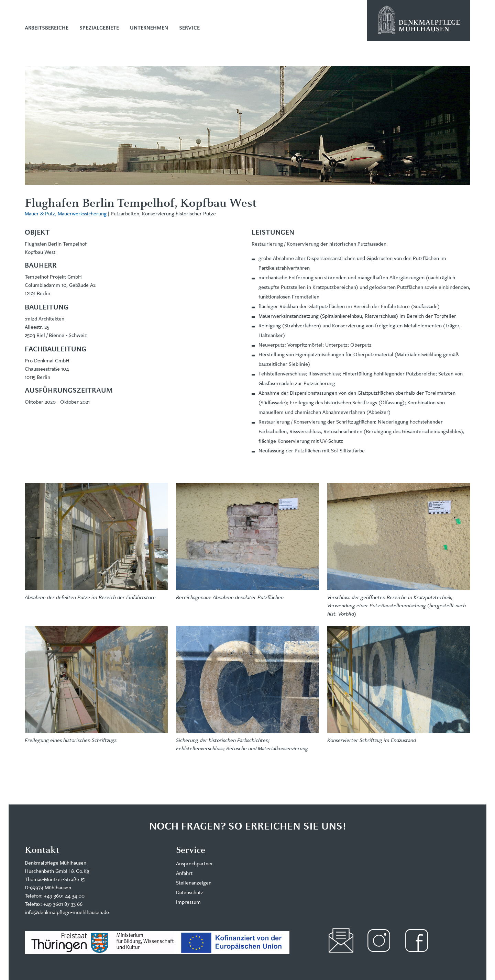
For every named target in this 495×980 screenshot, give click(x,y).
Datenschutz (190, 892)
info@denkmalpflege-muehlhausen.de (67, 912)
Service (189, 28)
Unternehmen (149, 28)
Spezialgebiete (99, 28)
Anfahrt (184, 873)
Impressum (188, 902)
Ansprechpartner (195, 863)
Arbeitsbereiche (47, 28)
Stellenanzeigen (194, 883)
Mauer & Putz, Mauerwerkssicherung (66, 213)
